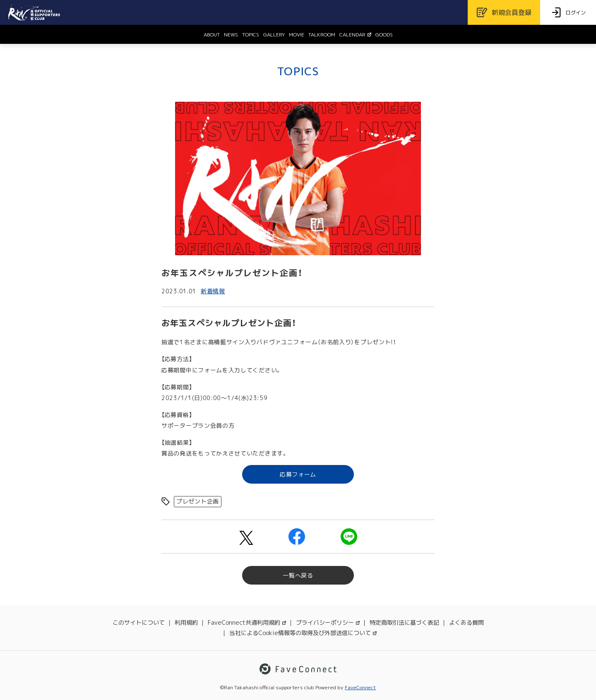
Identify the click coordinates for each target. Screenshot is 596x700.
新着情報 (213, 291)
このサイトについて (139, 622)
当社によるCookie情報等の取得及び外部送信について (303, 633)
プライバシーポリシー (328, 622)
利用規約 (186, 622)
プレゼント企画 (198, 501)
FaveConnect (360, 687)
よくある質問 (466, 622)
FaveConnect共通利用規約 (247, 622)
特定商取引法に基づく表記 (404, 622)
